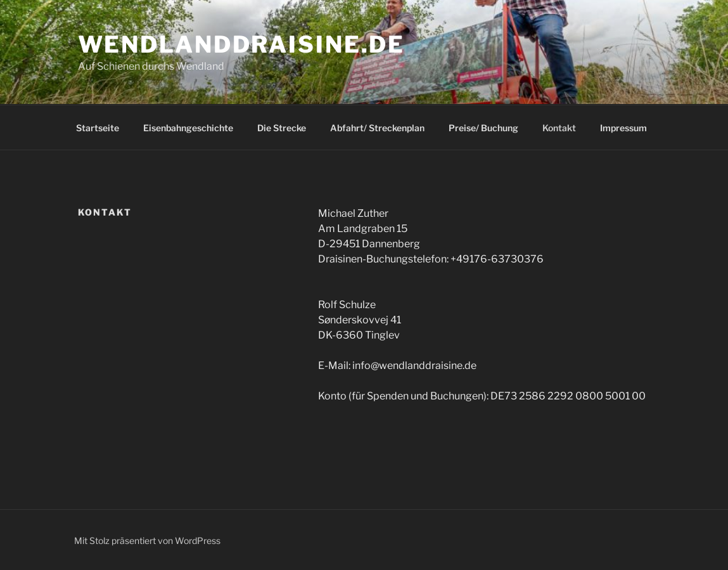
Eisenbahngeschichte (188, 128)
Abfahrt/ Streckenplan (377, 128)
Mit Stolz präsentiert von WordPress (147, 541)
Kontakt (559, 128)
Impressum (623, 128)
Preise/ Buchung (483, 128)
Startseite (98, 128)
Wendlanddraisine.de (242, 44)
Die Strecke (282, 128)
